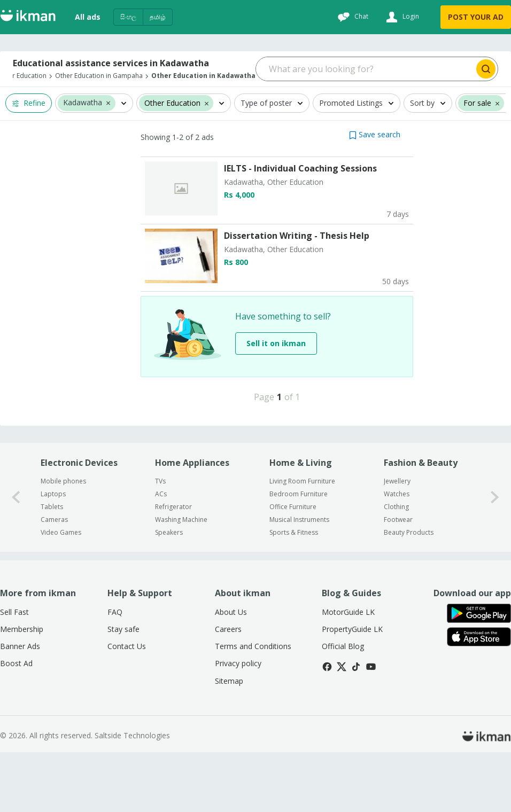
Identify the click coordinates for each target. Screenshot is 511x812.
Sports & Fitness (294, 592)
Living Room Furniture (302, 541)
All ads (88, 17)
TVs (160, 541)
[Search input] (365, 69)
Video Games (61, 592)
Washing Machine (181, 579)
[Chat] (352, 17)
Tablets (52, 567)
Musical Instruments (299, 579)
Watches (397, 554)
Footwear (398, 579)
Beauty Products (409, 592)
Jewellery (397, 541)
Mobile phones (63, 541)
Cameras (54, 579)
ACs (161, 554)
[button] (108, 103)
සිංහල (128, 17)
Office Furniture (293, 567)
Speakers (169, 592)
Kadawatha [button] (83, 103)
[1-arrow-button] (495, 557)
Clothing (396, 567)
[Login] (401, 17)
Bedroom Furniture (299, 554)
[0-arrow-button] (16, 557)
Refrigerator (173, 567)
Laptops (53, 554)
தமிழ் (158, 17)
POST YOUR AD (476, 17)
